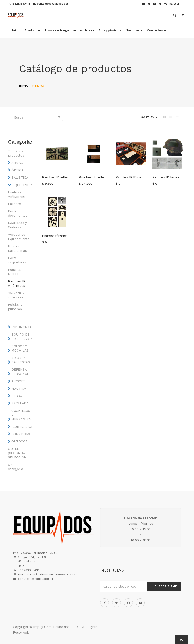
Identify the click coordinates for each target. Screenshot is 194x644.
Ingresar (172, 4)
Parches (15, 204)
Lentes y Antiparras (16, 194)
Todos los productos (16, 153)
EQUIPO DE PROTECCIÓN (21, 337)
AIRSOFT (18, 381)
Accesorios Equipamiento (18, 237)
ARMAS (17, 163)
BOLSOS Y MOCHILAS (20, 348)
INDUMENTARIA (21, 327)
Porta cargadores (17, 260)
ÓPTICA (18, 170)
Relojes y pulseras (15, 307)
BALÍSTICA (20, 178)
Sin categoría (16, 467)
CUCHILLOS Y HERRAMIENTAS (21, 415)
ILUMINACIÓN (21, 427)
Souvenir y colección (16, 295)
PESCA (17, 396)
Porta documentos (18, 213)
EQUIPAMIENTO (22, 185)
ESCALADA (20, 403)
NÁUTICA (19, 389)
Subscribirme (164, 586)
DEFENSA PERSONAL (20, 372)
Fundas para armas (17, 248)
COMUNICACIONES (21, 434)
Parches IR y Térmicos (17, 284)
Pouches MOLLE (15, 272)
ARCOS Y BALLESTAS (21, 360)
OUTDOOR (20, 441)
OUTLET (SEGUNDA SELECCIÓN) (18, 453)
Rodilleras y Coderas (17, 225)
